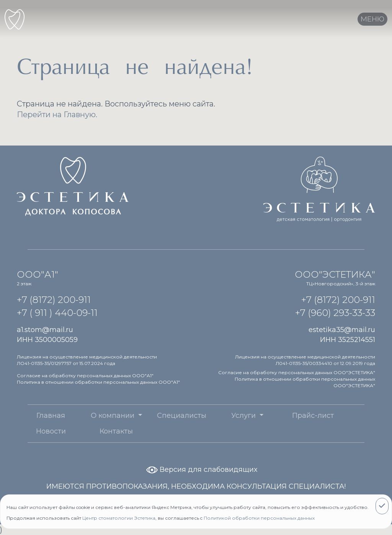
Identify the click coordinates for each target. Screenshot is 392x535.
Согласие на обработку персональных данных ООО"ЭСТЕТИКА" (297, 372)
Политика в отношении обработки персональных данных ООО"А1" (98, 382)
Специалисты (166, 416)
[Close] (382, 506)
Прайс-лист (297, 416)
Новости (35, 431)
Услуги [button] (229, 416)
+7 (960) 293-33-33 (335, 313)
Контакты (100, 431)
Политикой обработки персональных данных (259, 518)
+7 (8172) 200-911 (54, 300)
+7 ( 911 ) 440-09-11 (57, 313)
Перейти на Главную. (57, 115)
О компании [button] (98, 416)
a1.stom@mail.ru (45, 330)
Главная (35, 416)
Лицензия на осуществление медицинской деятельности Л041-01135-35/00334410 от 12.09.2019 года (305, 360)
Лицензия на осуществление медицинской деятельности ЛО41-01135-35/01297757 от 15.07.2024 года (87, 360)
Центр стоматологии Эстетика (119, 518)
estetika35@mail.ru (342, 330)
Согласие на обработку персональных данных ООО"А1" (85, 375)
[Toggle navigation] (372, 19)
